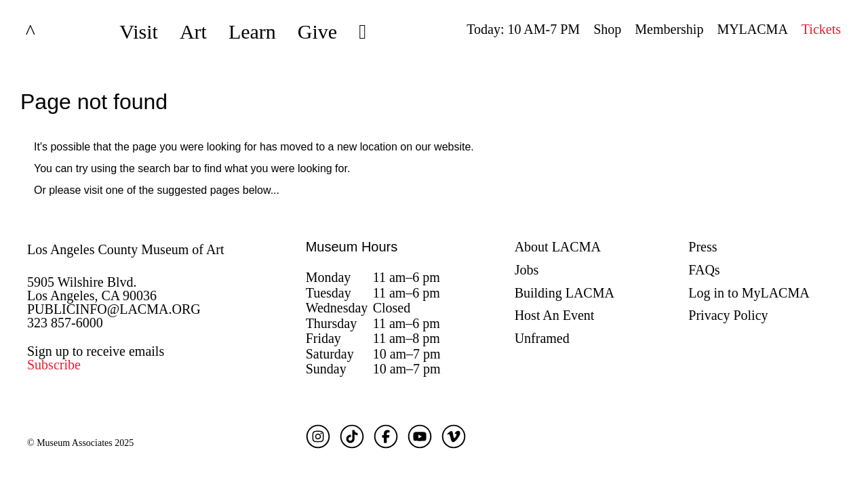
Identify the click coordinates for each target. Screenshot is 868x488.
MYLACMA (752, 29)
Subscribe (54, 365)
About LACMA (558, 247)
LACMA (64, 32)
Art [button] (193, 32)
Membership (669, 29)
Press (703, 247)
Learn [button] (252, 32)
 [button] (362, 32)
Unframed (542, 338)
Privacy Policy (728, 315)
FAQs (704, 270)
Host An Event (555, 315)
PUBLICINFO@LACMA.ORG (114, 309)
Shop (607, 29)
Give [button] (317, 32)
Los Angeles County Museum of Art (126, 249)
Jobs (527, 270)
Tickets (821, 29)
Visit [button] (139, 32)
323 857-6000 (65, 323)
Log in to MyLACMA (749, 293)
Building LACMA (565, 293)
